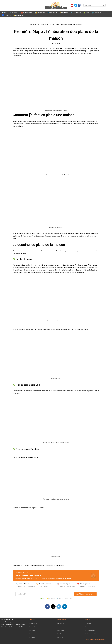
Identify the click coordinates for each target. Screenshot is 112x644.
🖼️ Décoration (39, 13)
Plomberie (32, 629)
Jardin (59, 626)
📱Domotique (52, 13)
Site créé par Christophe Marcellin (95, 638)
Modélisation (61, 633)
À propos (88, 622)
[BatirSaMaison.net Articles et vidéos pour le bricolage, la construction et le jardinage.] (56, 5)
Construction (45, 24)
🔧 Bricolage (14, 13)
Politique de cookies (91, 633)
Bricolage (32, 636)
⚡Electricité (63, 13)
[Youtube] (72, 5)
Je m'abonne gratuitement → (85, 593)
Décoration (61, 622)
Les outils (60, 636)
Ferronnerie (33, 633)
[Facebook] (79, 5)
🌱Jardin (86, 13)
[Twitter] (76, 5)
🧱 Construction (26, 13)
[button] (25, 15)
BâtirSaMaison (35, 24)
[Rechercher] (92, 5)
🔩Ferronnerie (75, 13)
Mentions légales (90, 629)
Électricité (32, 626)
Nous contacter (90, 626)
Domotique (61, 629)
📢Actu (4, 13)
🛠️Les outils (96, 13)
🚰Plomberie (6, 15)
